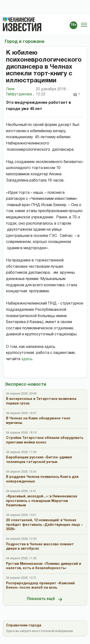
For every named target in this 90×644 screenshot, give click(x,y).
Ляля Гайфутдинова (20, 92)
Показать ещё (45, 599)
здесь (27, 359)
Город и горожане (25, 42)
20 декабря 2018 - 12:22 (52, 92)
